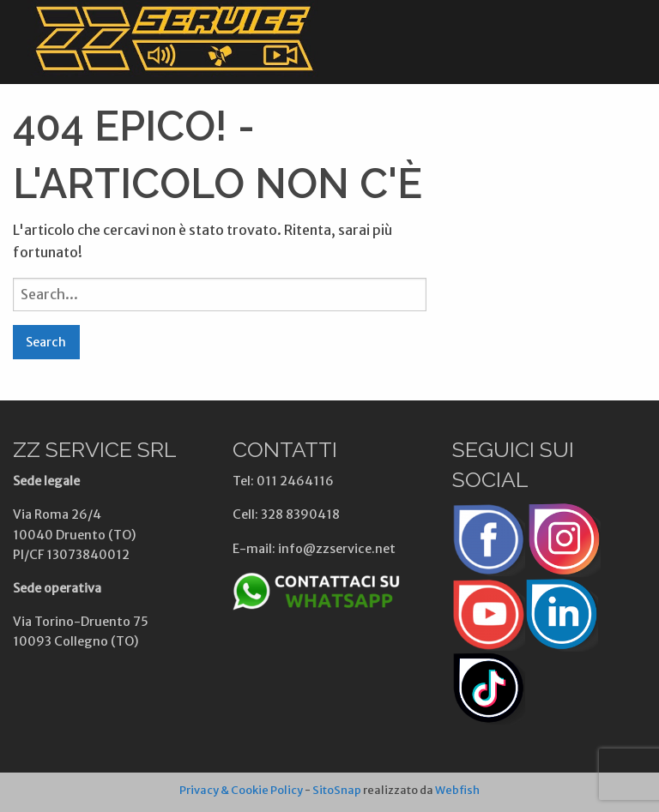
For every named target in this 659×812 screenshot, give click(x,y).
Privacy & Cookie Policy (241, 790)
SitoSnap (337, 790)
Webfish (457, 790)
